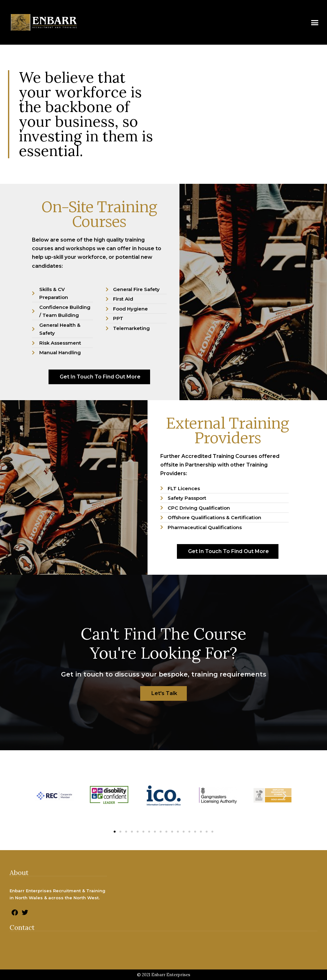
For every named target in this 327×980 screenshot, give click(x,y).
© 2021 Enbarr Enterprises (164, 975)
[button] (315, 22)
